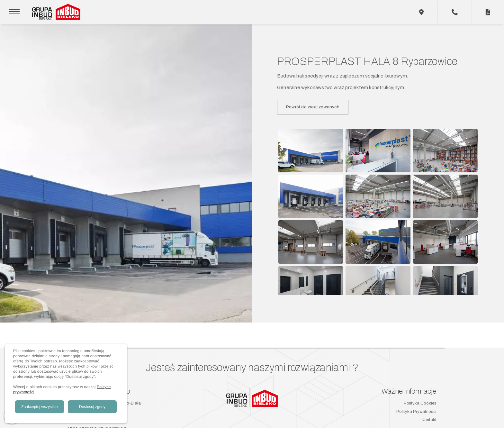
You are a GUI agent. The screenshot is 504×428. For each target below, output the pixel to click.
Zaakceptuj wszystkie (39, 407)
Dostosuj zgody (92, 407)
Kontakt (429, 420)
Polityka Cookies (420, 403)
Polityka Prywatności (416, 412)
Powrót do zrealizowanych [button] (313, 107)
